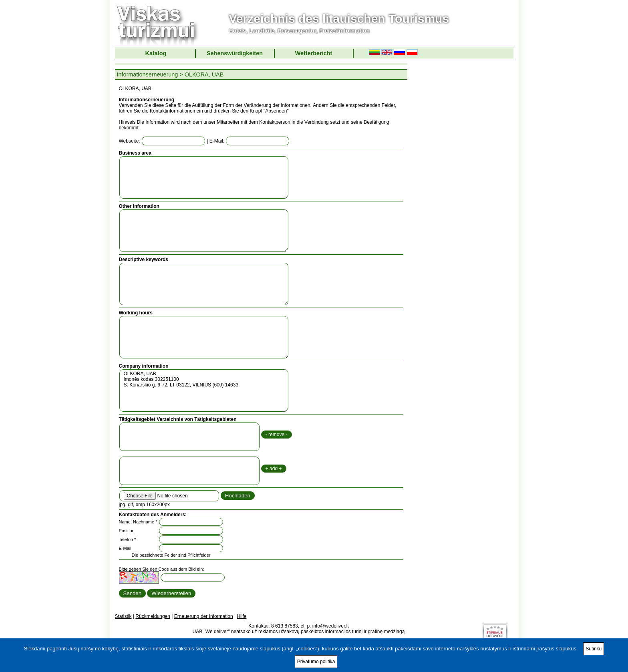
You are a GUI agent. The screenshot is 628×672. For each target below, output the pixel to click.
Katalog (156, 53)
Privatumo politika (316, 662)
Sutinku (594, 649)
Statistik (123, 616)
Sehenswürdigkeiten (235, 53)
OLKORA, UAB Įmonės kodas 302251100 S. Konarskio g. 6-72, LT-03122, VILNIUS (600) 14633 (204, 390)
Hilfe (242, 616)
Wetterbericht (314, 53)
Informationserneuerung (148, 74)
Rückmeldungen (153, 616)
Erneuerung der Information (204, 616)
